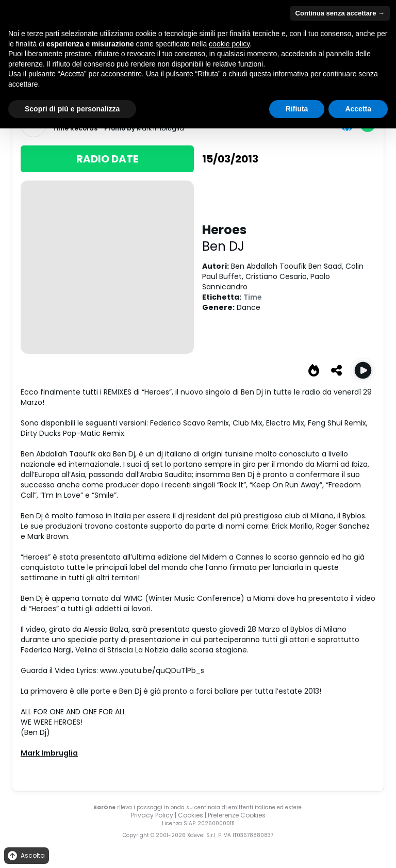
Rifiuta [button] (297, 109)
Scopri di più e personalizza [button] (72, 109)
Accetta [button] (358, 109)
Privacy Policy (152, 815)
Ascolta (26, 856)
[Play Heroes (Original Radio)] (363, 370)
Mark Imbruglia (49, 753)
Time (253, 297)
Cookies (191, 815)
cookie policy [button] (229, 44)
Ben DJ (223, 246)
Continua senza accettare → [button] (340, 13)
